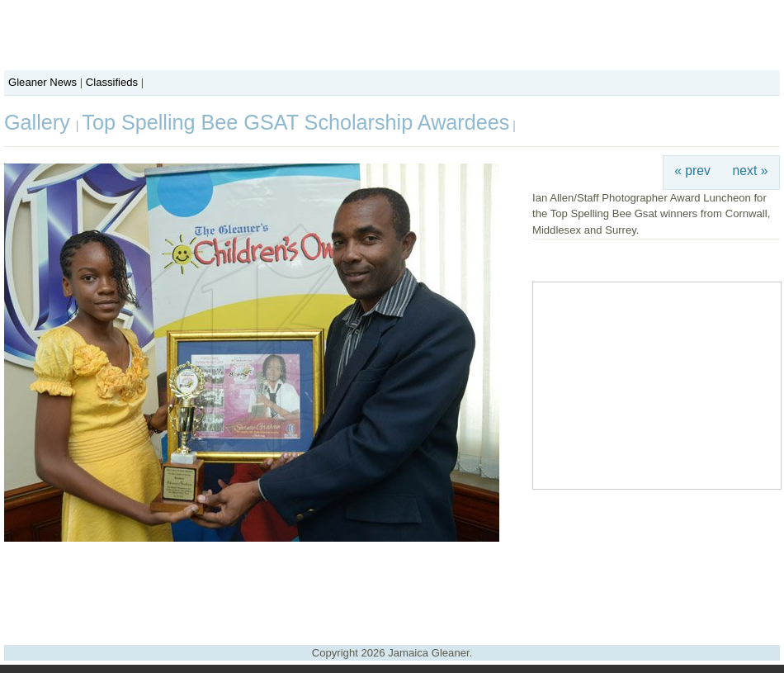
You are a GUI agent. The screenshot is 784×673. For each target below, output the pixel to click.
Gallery (40, 122)
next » (751, 171)
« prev (692, 171)
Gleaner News (43, 82)
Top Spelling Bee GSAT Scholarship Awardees (295, 122)
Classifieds (112, 82)
